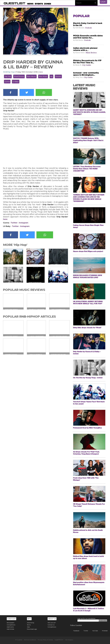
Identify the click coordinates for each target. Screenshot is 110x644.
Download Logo (32, 629)
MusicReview (19, 76)
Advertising (31, 623)
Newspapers (11, 623)
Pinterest (103, 631)
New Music (43, 76)
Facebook (75, 631)
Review (58, 76)
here (5, 219)
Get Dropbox (69, 640)
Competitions (11, 625)
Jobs (28, 627)
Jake (41, 72)
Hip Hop (8, 76)
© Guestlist (19, 640)
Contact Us (51, 625)
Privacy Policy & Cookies (45, 640)
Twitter (14, 223)
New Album (31, 76)
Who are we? (52, 623)
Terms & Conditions (30, 640)
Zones (48, 4)
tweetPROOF (59, 640)
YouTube (93, 631)
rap (51, 76)
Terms (29, 625)
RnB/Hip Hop (9, 72)
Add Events (10, 627)
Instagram (24, 223)
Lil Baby (16, 82)
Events (39, 4)
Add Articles (10, 629)
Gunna (7, 82)
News (30, 4)
